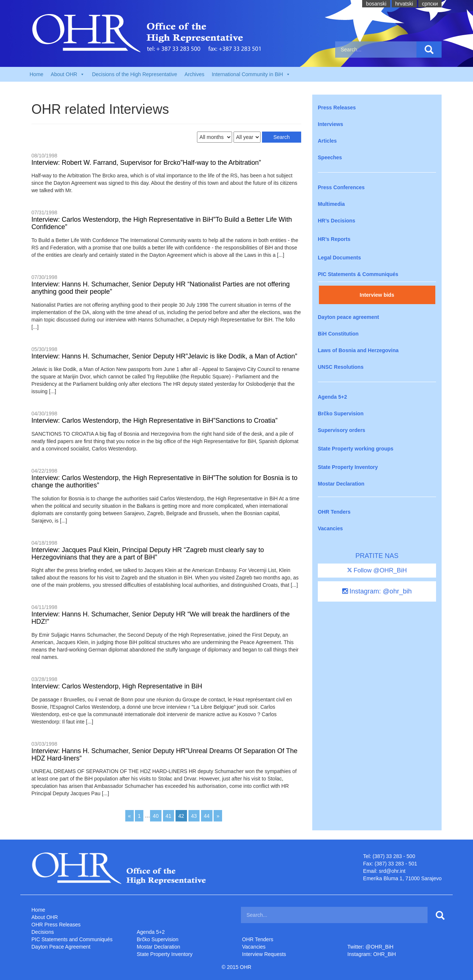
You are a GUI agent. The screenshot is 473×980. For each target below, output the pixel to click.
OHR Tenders (334, 512)
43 (194, 816)
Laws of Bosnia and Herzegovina (358, 350)
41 (169, 816)
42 (181, 816)
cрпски (430, 4)
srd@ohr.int (392, 871)
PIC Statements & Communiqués (358, 274)
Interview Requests (264, 954)
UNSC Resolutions (341, 367)
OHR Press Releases (56, 925)
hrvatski (404, 4)
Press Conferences (341, 187)
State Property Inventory (348, 467)
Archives (194, 74)
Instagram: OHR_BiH (372, 954)
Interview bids (377, 295)
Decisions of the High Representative (135, 74)
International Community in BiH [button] (251, 74)
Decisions (43, 932)
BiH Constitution (338, 334)
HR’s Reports (334, 239)
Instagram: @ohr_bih (377, 591)
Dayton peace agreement (348, 317)
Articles (327, 141)
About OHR (45, 917)
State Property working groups (356, 449)
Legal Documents (339, 258)
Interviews (330, 124)
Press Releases (337, 108)
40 (156, 816)
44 (207, 816)
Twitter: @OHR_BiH (370, 947)
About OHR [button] (68, 74)
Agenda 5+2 (332, 397)
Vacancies (330, 528)
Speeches (330, 157)
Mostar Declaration (341, 484)
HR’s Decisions (336, 221)
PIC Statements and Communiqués (72, 939)
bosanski (376, 4)
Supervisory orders (341, 430)
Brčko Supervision (341, 414)
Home (36, 74)
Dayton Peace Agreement (61, 947)
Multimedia (331, 204)
